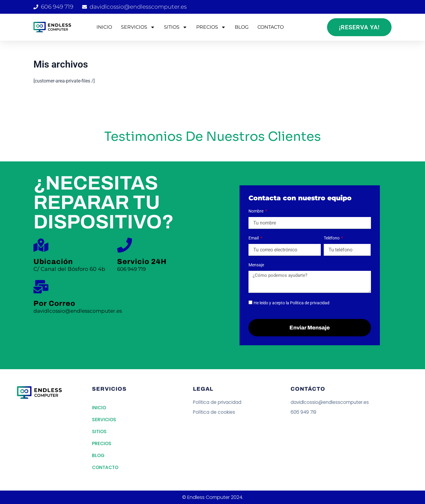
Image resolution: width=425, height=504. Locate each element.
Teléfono (332, 238)
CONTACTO (271, 27)
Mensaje (256, 265)
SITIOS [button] (176, 27)
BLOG (242, 27)
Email (254, 238)
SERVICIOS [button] (138, 27)
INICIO (104, 27)
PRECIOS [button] (211, 27)
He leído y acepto (291, 303)
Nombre (256, 211)
